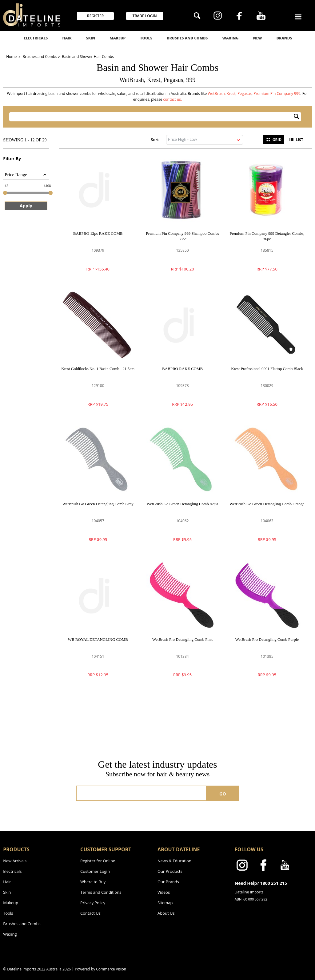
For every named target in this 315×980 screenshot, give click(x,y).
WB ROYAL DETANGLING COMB (98, 639)
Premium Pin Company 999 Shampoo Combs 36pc (182, 236)
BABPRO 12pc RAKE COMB (98, 233)
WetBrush (216, 94)
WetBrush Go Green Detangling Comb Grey (98, 504)
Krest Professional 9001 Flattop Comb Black (267, 369)
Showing (25, 140)
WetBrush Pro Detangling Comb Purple (267, 639)
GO (223, 794)
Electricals (36, 38)
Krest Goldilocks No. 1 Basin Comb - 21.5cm (98, 369)
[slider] (5, 193)
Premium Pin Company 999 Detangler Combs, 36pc (267, 236)
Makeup (118, 38)
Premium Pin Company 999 (277, 94)
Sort (155, 139)
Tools (146, 38)
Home (12, 57)
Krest (231, 94)
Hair (67, 38)
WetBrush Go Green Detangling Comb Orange (267, 504)
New (258, 38)
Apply (26, 206)
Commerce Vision (111, 969)
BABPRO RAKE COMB (182, 369)
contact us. (173, 99)
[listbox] (205, 140)
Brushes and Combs (187, 38)
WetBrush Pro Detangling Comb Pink (182, 639)
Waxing (230, 38)
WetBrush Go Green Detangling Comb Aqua (183, 504)
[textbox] (151, 117)
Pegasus (245, 94)
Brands (284, 38)
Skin (91, 38)
